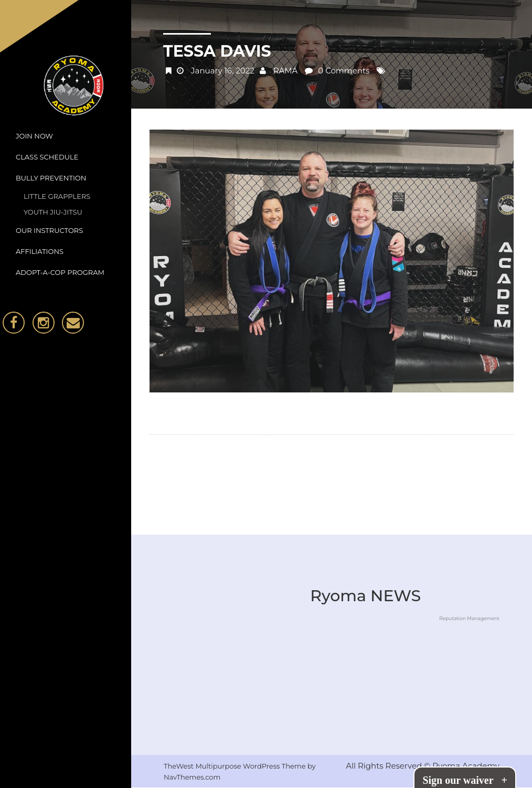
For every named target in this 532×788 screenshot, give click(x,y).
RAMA (286, 71)
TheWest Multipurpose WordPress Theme (236, 766)
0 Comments (344, 71)
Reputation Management (469, 618)
